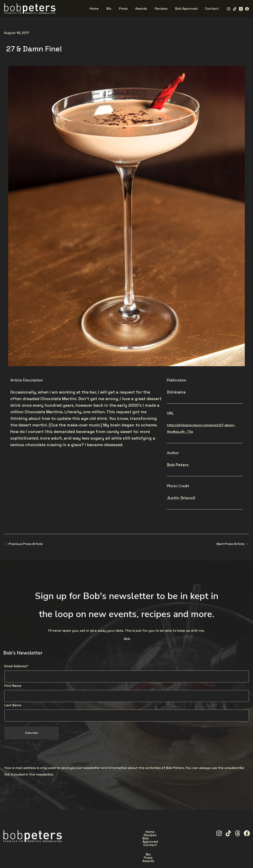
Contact (173, 832)
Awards (153, 841)
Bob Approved (146, 832)
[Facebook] (247, 9)
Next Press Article (232, 544)
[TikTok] (235, 9)
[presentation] (36, 753)
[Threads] (241, 9)
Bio (120, 841)
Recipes (121, 832)
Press (135, 841)
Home (102, 832)
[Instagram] (229, 9)
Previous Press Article (24, 544)
